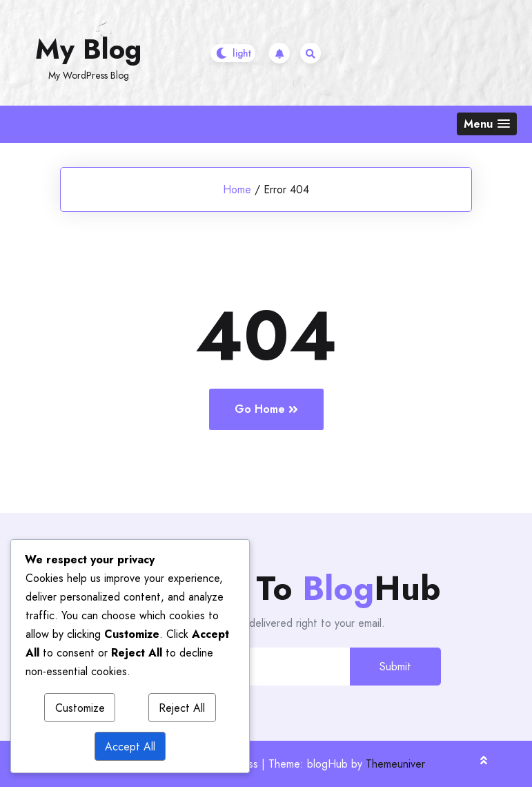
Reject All (182, 708)
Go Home (266, 409)
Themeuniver (395, 764)
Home (237, 190)
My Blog (88, 49)
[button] (487, 124)
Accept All (130, 747)
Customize (80, 708)
